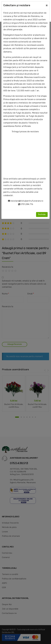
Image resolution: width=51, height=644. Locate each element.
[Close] (47, 5)
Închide (42, 214)
